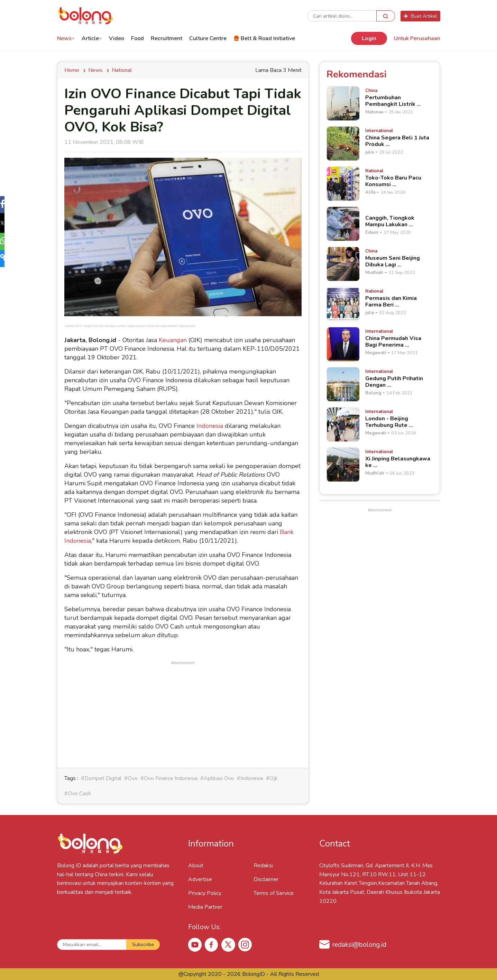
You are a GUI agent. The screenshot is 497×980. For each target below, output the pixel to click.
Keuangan (173, 340)
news (95, 70)
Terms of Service (274, 893)
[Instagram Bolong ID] (245, 944)
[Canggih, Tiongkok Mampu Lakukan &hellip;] (343, 224)
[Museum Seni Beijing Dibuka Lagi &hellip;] (343, 264)
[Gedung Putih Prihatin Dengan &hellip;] (343, 384)
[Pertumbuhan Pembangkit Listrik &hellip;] (343, 103)
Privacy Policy (205, 893)
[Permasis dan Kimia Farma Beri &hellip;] (343, 304)
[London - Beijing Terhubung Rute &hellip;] (343, 424)
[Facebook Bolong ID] (212, 944)
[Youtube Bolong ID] (195, 944)
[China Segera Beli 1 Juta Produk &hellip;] (343, 144)
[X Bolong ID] (228, 945)
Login (369, 38)
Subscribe (143, 945)
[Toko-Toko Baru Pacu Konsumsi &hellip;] (343, 184)
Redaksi (263, 865)
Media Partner (205, 907)
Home (73, 70)
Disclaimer (266, 879)
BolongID (254, 974)
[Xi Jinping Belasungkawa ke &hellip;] (343, 465)
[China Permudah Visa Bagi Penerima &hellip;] (343, 344)
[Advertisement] (183, 715)
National (122, 70)
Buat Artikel (420, 16)
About (196, 865)
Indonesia (210, 426)
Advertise (200, 879)
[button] (8, 205)
